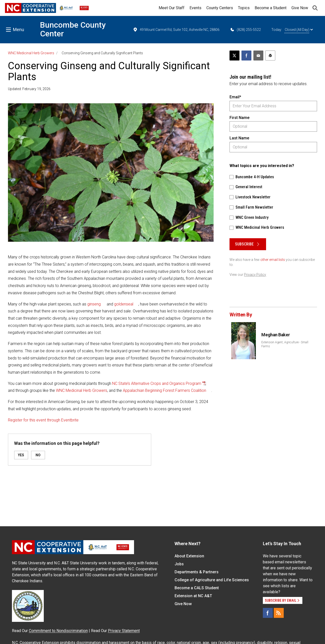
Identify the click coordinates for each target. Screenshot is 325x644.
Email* (235, 97)
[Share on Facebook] (246, 56)
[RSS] (279, 613)
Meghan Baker (276, 335)
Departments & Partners (197, 572)
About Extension (189, 556)
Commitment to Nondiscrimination (58, 631)
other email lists (273, 260)
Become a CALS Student (197, 588)
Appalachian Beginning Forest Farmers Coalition (164, 390)
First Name (239, 118)
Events (195, 8)
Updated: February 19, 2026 (29, 89)
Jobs (179, 564)
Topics (244, 8)
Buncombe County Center (73, 29)
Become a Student (271, 8)
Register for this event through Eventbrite (43, 420)
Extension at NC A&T (193, 596)
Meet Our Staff (172, 8)
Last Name (239, 138)
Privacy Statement (124, 631)
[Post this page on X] (234, 56)
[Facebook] (268, 613)
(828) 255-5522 (245, 30)
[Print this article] (270, 56)
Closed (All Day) (299, 30)
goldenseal (124, 304)
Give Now (300, 8)
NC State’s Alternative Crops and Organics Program (157, 383)
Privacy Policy (255, 275)
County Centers (220, 8)
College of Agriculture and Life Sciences (212, 580)
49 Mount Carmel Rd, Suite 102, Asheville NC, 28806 (176, 30)
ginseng (94, 304)
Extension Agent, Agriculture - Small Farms (285, 344)
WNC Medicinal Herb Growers (31, 53)
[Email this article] (258, 56)
